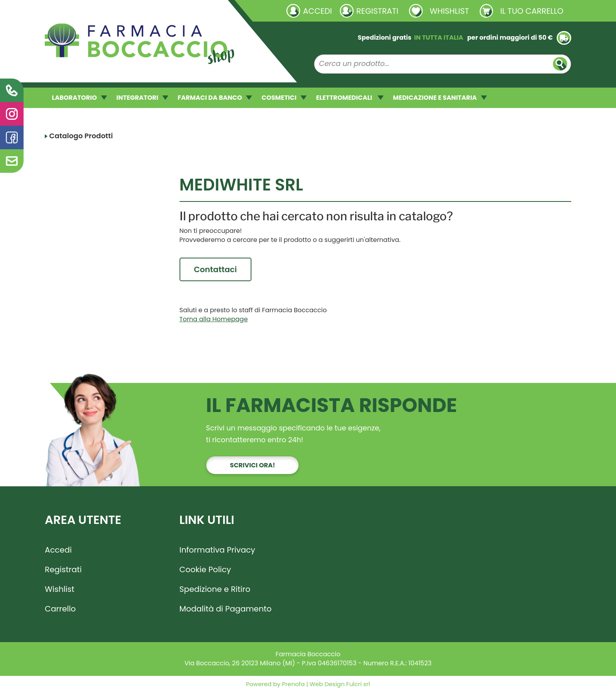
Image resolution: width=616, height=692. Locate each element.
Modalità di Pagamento (226, 609)
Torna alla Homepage (214, 319)
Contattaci (215, 269)
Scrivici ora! (252, 465)
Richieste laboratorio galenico (92, 11)
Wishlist (60, 589)
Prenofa (293, 684)
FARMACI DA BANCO (215, 98)
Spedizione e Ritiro (215, 589)
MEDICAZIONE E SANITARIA (440, 98)
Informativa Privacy (217, 550)
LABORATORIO (79, 98)
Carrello (60, 609)
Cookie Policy (205, 569)
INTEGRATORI (142, 98)
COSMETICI (284, 98)
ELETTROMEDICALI (350, 98)
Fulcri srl (358, 684)
